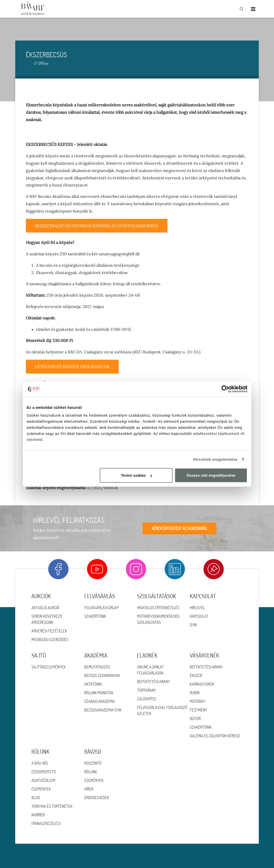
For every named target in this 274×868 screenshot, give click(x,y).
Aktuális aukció (45, 608)
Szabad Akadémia (100, 701)
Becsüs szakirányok (102, 676)
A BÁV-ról (40, 763)
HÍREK (89, 789)
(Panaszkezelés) (46, 823)
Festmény (198, 710)
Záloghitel (147, 699)
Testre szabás (136, 475)
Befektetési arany (153, 682)
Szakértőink (95, 616)
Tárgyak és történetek (52, 806)
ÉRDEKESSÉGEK (97, 798)
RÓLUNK (91, 772)
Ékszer (196, 676)
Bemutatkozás (97, 667)
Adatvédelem (43, 780)
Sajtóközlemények (48, 667)
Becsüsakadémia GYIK (103, 710)
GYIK (193, 625)
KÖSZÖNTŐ (93, 763)
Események (41, 789)
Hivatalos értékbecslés (158, 608)
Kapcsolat (199, 616)
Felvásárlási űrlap (101, 608)
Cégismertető (44, 772)
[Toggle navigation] (253, 9)
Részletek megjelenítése (216, 459)
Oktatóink (93, 684)
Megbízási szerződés (50, 640)
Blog (36, 798)
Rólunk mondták (99, 693)
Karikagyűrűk (202, 684)
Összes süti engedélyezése (211, 475)
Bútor (195, 719)
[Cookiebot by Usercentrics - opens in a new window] (225, 389)
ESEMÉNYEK (94, 780)
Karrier (38, 815)
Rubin (195, 693)
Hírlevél (197, 608)
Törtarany (147, 690)
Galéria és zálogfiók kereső (215, 736)
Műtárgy (198, 701)
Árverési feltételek (49, 631)
